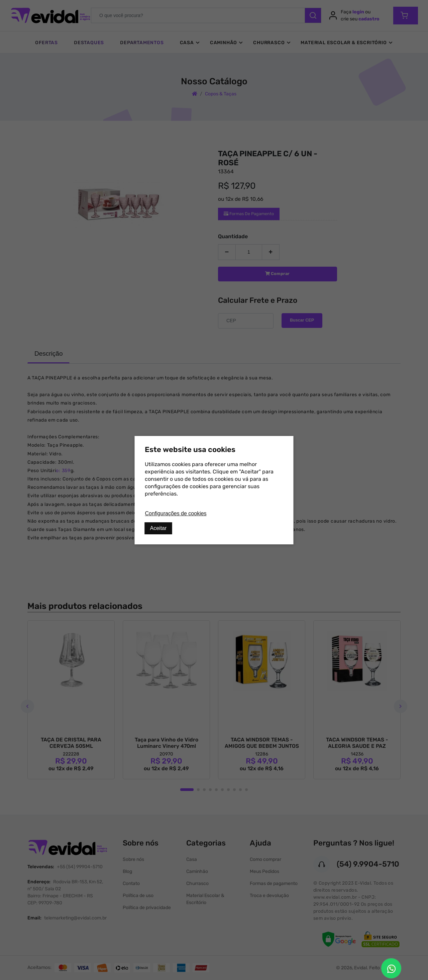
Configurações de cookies (176, 513)
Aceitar (158, 528)
